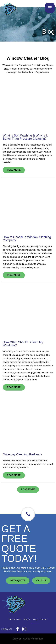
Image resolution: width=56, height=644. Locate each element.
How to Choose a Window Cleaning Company (27, 239)
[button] (28, 490)
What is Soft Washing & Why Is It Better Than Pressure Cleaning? (25, 137)
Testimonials (14, 620)
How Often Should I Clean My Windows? (23, 344)
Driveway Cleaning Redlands (22, 454)
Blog (35, 620)
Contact (44, 620)
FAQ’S (27, 620)
